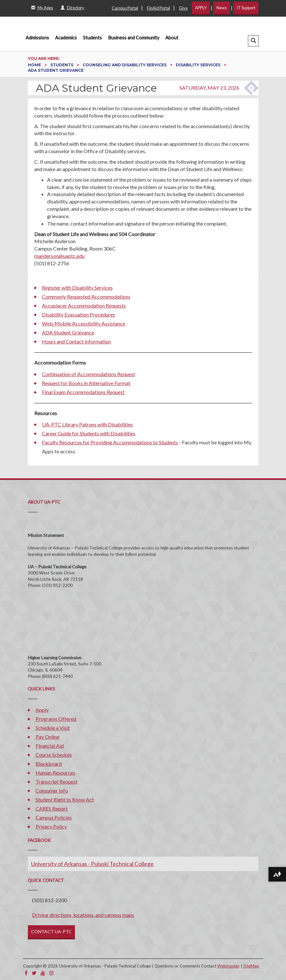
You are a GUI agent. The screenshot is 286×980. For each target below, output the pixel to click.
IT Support (246, 8)
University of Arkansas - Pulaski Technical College (92, 864)
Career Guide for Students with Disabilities (89, 433)
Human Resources (55, 773)
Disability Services (199, 65)
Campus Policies (54, 817)
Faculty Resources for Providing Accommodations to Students (110, 442)
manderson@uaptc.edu (59, 256)
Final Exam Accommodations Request (83, 392)
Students (92, 38)
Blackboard (49, 764)
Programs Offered (56, 719)
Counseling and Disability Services (125, 65)
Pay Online (47, 737)
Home (35, 65)
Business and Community (134, 38)
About (172, 38)
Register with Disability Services (77, 288)
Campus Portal (125, 8)
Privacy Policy (51, 826)
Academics (66, 38)
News (222, 8)
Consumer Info (52, 791)
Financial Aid (50, 746)
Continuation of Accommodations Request (89, 374)
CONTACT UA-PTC (51, 931)
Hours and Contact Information (76, 341)
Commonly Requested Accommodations (86, 296)
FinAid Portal (159, 8)
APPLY (201, 8)
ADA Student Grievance (68, 332)
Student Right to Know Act (65, 799)
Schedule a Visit (53, 728)
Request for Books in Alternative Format (86, 383)
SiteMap (251, 966)
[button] (253, 41)
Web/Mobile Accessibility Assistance (84, 323)
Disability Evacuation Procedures (78, 314)
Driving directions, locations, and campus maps (83, 915)
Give (183, 8)
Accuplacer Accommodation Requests (84, 305)
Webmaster (228, 966)
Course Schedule (54, 755)
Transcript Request (57, 782)
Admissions (37, 38)
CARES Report (52, 808)
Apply (42, 710)
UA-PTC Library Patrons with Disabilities (87, 424)
